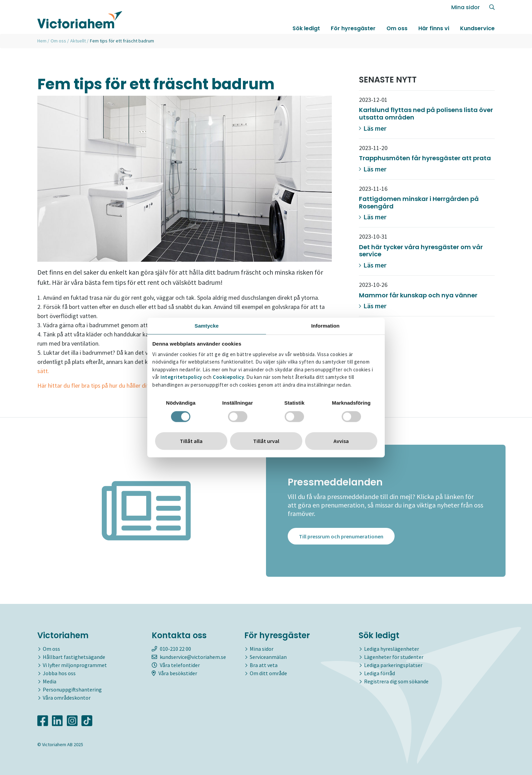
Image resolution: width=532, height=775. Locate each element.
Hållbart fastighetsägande (74, 657)
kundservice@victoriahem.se (189, 657)
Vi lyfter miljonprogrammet (75, 665)
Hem (42, 41)
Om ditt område (268, 673)
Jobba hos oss (59, 673)
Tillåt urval (266, 441)
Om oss (397, 28)
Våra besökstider (174, 673)
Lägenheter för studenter (394, 657)
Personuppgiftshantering (72, 689)
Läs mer (373, 128)
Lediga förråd (379, 673)
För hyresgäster (353, 28)
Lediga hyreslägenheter (392, 649)
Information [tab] (325, 326)
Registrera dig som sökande (396, 681)
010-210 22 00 (171, 649)
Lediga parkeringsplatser (393, 665)
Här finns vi (434, 28)
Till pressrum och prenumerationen (341, 537)
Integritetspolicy (181, 377)
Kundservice (477, 28)
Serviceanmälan (268, 657)
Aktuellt (78, 41)
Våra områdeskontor (67, 698)
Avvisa (341, 441)
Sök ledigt (306, 28)
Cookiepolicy (228, 377)
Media (50, 681)
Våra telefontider (176, 665)
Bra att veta (264, 665)
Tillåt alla (191, 441)
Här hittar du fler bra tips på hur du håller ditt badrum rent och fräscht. (127, 385)
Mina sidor (465, 7)
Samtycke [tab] (207, 326)
